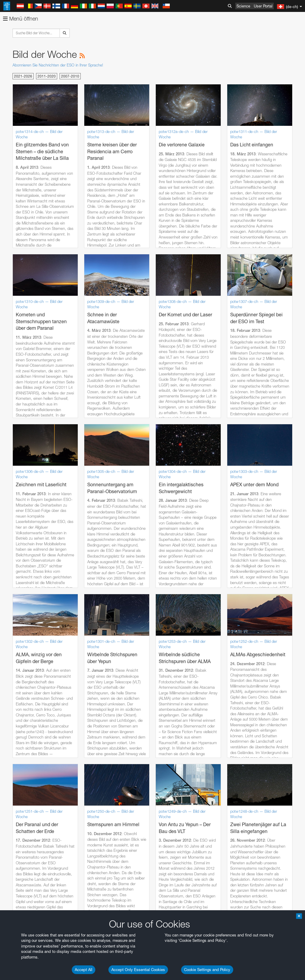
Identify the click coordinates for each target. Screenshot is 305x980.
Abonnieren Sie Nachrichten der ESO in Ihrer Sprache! (58, 65)
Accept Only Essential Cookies (138, 970)
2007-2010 (70, 76)
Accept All (84, 970)
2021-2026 (23, 76)
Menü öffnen (21, 19)
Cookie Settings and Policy (207, 970)
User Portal (263, 6)
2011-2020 (47, 76)
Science (243, 6)
